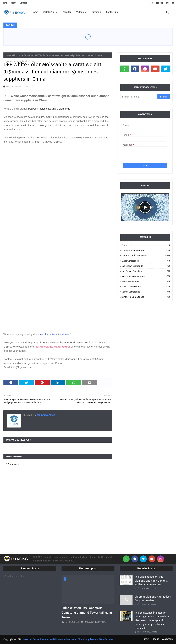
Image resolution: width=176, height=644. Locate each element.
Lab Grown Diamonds (146, 266)
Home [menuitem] (35, 12)
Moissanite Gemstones (24, 55)
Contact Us (146, 245)
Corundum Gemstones (146, 250)
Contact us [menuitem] (112, 12)
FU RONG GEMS (46, 415)
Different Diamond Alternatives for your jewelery (153, 599)
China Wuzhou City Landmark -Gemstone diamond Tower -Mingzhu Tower (87, 613)
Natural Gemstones (146, 287)
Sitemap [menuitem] (96, 12)
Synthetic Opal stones (146, 297)
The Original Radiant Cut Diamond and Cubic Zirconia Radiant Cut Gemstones (151, 581)
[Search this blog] (139, 97)
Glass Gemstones (146, 261)
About (13, 3)
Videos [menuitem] (80, 12)
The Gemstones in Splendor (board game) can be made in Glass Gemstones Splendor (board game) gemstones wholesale (152, 620)
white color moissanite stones (53, 334)
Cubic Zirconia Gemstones (146, 256)
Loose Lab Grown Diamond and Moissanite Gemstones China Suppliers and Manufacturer (67, 639)
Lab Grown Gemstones (146, 271)
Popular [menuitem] (67, 12)
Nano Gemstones (146, 281)
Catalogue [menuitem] (49, 12)
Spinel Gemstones (146, 292)
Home (4, 3)
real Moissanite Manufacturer (52, 347)
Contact (23, 3)
